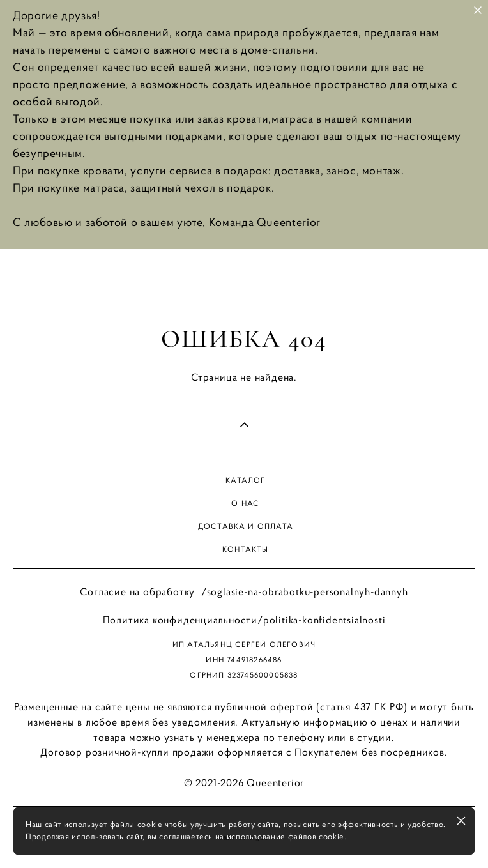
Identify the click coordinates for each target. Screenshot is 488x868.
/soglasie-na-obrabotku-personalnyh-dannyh (305, 591)
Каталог (245, 480)
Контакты (246, 549)
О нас (245, 503)
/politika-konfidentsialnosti (321, 620)
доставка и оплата (246, 526)
